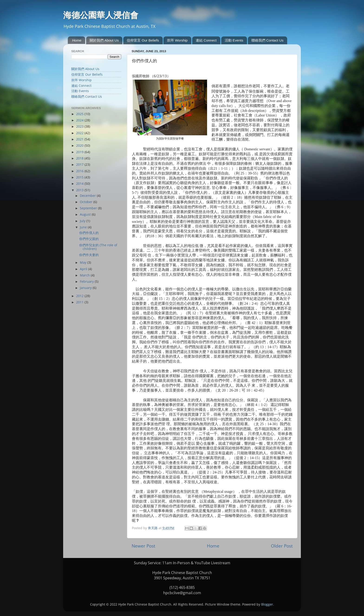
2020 (80, 146)
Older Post (282, 546)
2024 (80, 120)
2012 (80, 296)
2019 (80, 152)
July (83, 221)
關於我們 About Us (104, 40)
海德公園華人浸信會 (101, 15)
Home (77, 40)
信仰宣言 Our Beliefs (143, 40)
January (86, 288)
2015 (80, 177)
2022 (80, 133)
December (88, 196)
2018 (80, 158)
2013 (80, 190)
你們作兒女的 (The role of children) (98, 247)
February (87, 282)
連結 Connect (206, 40)
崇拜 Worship (177, 40)
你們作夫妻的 (89, 255)
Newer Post (143, 546)
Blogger (267, 604)
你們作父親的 (89, 239)
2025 (80, 114)
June (84, 227)
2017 (80, 165)
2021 (80, 139)
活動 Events (234, 40)
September (89, 208)
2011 (80, 302)
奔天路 (153, 528)
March (85, 275)
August (86, 214)
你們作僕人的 (89, 233)
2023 (80, 126)
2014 (80, 184)
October (87, 202)
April (84, 269)
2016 (80, 171)
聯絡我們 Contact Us (267, 40)
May (84, 263)
